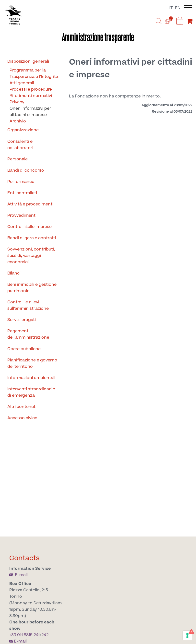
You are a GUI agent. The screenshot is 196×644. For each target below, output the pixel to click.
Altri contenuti (22, 407)
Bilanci (14, 273)
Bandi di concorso (26, 170)
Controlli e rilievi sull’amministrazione (28, 305)
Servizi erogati (22, 320)
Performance (21, 182)
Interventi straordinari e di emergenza (31, 392)
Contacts (24, 558)
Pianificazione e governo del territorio (32, 363)
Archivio (18, 121)
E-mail (18, 575)
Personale (17, 159)
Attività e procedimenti (30, 204)
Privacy (17, 102)
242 (45, 635)
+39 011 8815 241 (24, 635)
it (171, 8)
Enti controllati (22, 193)
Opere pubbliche (24, 349)
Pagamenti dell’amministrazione (28, 334)
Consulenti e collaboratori (20, 145)
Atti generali (22, 83)
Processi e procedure (31, 89)
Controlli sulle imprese (29, 227)
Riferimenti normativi (31, 96)
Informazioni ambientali (31, 378)
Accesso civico (22, 418)
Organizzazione (23, 130)
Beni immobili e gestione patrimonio (32, 288)
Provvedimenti (22, 215)
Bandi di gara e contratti (32, 238)
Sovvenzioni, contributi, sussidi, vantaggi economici (31, 256)
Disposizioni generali (28, 61)
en (178, 8)
